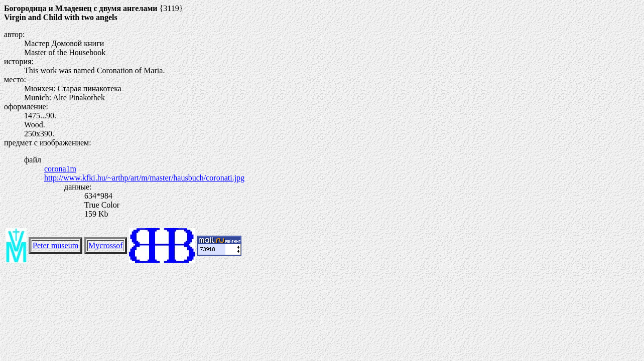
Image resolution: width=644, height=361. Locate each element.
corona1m (60, 169)
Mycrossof (105, 245)
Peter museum (55, 245)
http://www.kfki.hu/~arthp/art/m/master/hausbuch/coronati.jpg (144, 178)
